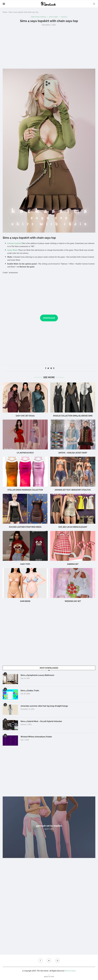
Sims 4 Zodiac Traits (30, 691)
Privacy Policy (70, 971)
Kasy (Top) (25, 564)
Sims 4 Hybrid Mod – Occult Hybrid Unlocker (42, 722)
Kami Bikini (25, 601)
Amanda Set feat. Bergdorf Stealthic (73, 490)
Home (5, 12)
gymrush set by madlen (49, 826)
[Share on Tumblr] (54, 368)
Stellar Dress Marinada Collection (25, 490)
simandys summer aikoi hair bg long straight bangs (45, 706)
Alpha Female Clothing (37, 17)
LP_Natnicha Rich (25, 453)
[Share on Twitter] (48, 368)
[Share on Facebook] (46, 368)
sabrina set (73, 564)
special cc (66, 17)
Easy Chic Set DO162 (25, 416)
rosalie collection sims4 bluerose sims (73, 416)
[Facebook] (40, 961)
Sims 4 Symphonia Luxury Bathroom (38, 676)
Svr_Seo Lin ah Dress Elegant (73, 527)
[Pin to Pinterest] (51, 368)
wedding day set (73, 601)
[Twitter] (49, 961)
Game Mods (12, 250)
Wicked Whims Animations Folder (37, 737)
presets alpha (54, 17)
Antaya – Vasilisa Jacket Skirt (73, 453)
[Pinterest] (58, 961)
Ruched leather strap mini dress (25, 527)
